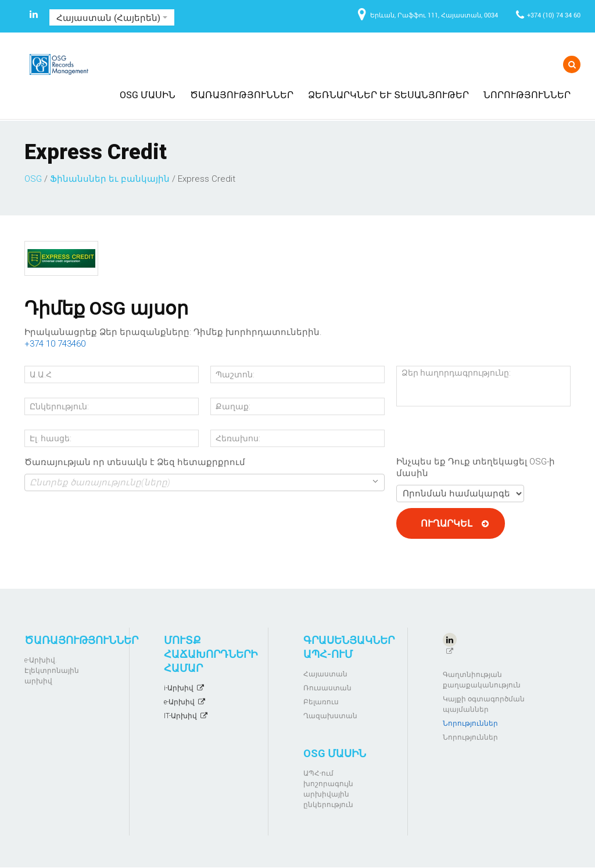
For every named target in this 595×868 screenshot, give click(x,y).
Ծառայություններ (242, 94)
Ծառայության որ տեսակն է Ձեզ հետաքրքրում (135, 462)
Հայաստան (325, 674)
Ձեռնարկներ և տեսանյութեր (388, 94)
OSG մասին (148, 94)
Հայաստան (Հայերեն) (112, 17)
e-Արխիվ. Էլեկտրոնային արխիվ (52, 671)
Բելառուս (321, 702)
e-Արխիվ (179, 702)
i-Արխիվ (179, 688)
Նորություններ (527, 94)
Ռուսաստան (327, 688)
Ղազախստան (330, 716)
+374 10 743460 (55, 344)
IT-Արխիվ (180, 716)
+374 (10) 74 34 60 (554, 15)
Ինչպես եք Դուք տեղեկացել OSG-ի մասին (476, 467)
